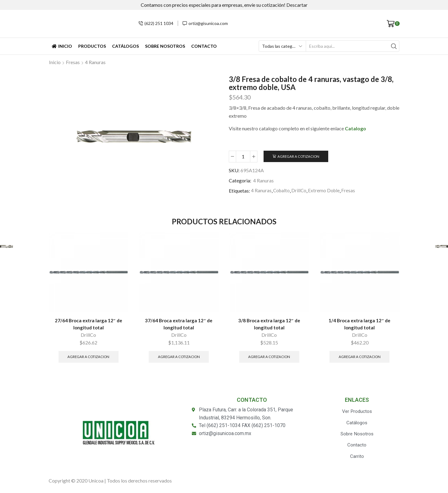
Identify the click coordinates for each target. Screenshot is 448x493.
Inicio (62, 46)
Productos (92, 46)
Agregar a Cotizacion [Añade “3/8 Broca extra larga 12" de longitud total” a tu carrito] (269, 358)
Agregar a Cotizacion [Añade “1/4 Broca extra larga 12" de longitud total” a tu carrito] (359, 358)
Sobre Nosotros (165, 46)
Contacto (204, 46)
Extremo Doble (325, 191)
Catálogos (125, 46)
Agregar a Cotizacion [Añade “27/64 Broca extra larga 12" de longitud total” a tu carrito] (89, 358)
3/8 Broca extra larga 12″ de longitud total (269, 325)
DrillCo (300, 191)
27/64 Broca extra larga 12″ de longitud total (88, 325)
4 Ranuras (95, 62)
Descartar (297, 5)
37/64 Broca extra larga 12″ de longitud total (179, 325)
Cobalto (282, 191)
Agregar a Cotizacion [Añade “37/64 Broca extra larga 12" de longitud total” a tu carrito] (179, 358)
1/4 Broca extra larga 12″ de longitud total (360, 325)
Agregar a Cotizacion (299, 156)
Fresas (73, 62)
